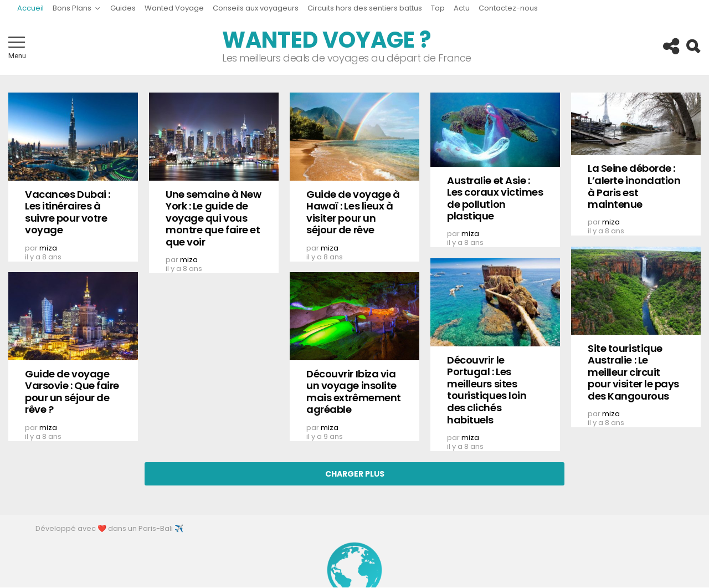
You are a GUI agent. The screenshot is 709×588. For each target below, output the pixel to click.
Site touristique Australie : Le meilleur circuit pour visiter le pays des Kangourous (633, 372)
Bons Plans (72, 10)
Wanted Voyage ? (327, 40)
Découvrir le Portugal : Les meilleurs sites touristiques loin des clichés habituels (487, 390)
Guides (123, 8)
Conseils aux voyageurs (256, 8)
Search (692, 47)
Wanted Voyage (174, 8)
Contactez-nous (508, 8)
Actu (462, 8)
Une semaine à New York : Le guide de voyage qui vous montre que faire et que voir (213, 218)
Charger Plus (355, 474)
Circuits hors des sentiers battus (365, 8)
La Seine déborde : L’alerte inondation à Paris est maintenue (634, 186)
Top (438, 8)
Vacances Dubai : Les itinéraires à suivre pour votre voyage (68, 212)
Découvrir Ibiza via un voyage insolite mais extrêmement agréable (354, 392)
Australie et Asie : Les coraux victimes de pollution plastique (495, 198)
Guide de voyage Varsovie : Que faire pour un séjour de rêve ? (72, 392)
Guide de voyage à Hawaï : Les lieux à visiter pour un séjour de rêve (353, 212)
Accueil (30, 8)
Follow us (670, 47)
